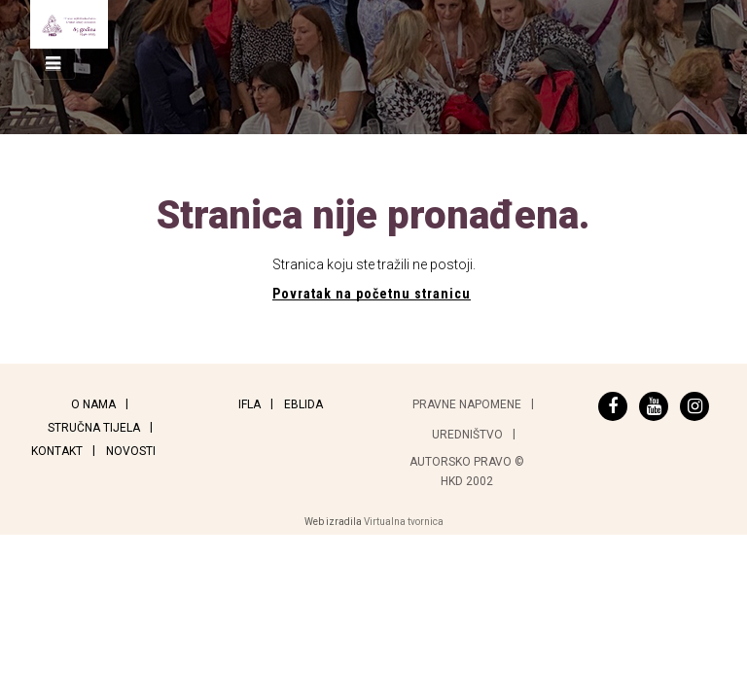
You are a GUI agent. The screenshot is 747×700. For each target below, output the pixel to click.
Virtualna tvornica (404, 522)
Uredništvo (467, 435)
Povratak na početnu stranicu (372, 294)
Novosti (131, 451)
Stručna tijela (94, 428)
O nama (93, 404)
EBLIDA (303, 404)
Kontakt (57, 451)
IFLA (249, 404)
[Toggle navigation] (53, 64)
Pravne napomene (467, 404)
